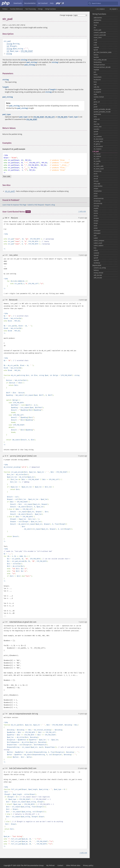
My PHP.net (50, 865)
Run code (7, 176)
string (9, 44)
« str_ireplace (100, 9)
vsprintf (96, 260)
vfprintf (96, 255)
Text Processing (30, 9)
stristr (96, 194)
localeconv (97, 80)
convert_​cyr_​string (100, 268)
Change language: (66, 15)
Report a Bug (50, 205)
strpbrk (96, 208)
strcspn (96, 181)
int (8, 46)
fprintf (96, 50)
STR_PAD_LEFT (50, 117)
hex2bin (96, 57)
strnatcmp (97, 201)
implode (96, 70)
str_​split (96, 164)
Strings (40, 9)
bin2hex (96, 23)
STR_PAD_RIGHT (27, 51)
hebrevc (96, 270)
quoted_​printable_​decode (102, 109)
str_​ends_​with (98, 142)
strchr (96, 174)
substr (96, 238)
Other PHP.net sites (73, 865)
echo (95, 45)
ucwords (96, 253)
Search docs (95, 3)
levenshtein (98, 77)
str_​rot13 (96, 159)
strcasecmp (97, 171)
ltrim (95, 82)
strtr (95, 236)
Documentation (30, 3)
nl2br (95, 94)
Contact (60, 865)
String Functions (51, 9)
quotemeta (97, 114)
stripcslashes (98, 186)
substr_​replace (99, 246)
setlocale (97, 119)
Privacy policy (88, 865)
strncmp (96, 206)
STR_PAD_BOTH (62, 117)
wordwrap (97, 263)
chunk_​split (97, 30)
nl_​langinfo (97, 92)
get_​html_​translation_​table (103, 52)
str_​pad (96, 151)
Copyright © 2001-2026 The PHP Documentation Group (24, 865)
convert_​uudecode (100, 33)
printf (95, 107)
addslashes (97, 20)
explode (96, 47)
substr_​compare (99, 241)
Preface (5, 9)
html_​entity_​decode (100, 60)
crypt (95, 42)
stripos (96, 189)
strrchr (96, 213)
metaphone (97, 90)
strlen (96, 196)
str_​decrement (98, 139)
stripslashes (98, 191)
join (95, 72)
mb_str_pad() (10, 191)
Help (52, 3)
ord (95, 99)
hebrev (96, 55)
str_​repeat (97, 154)
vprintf (96, 258)
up (4, 218)
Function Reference (16, 9)
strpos (96, 211)
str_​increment (98, 146)
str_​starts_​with (99, 166)
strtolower (97, 231)
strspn (96, 223)
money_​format (98, 273)
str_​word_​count (99, 169)
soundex (96, 129)
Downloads (18, 3)
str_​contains (98, 137)
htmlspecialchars (99, 65)
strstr (95, 226)
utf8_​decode (98, 275)
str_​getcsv (97, 144)
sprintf (96, 132)
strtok (96, 228)
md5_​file (96, 87)
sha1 (95, 122)
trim (95, 248)
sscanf (96, 134)
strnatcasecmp (99, 199)
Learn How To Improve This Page (14, 205)
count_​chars (98, 38)
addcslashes (98, 18)
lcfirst (96, 75)
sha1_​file (97, 124)
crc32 (95, 40)
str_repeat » (114, 9)
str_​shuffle (97, 161)
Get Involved (43, 3)
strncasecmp (98, 203)
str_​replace (97, 156)
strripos (96, 218)
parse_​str (97, 102)
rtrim (95, 117)
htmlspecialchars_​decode (102, 67)
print (95, 104)
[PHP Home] (6, 3)
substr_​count (98, 243)
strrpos (96, 221)
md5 (95, 85)
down (9, 218)
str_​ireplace (98, 149)
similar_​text (98, 127)
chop (95, 25)
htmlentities (98, 62)
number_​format (99, 97)
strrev (96, 216)
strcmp (96, 176)
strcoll (96, 179)
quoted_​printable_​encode (102, 112)
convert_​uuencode (100, 35)
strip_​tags (97, 184)
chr (95, 28)
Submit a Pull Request (36, 205)
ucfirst (96, 251)
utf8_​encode (98, 278)
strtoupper (97, 233)
